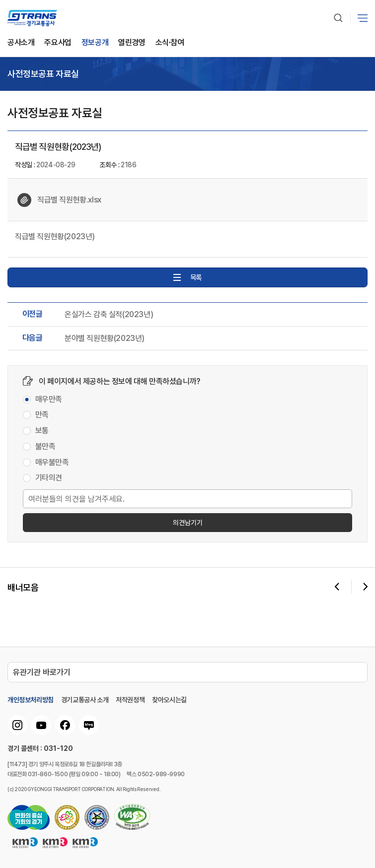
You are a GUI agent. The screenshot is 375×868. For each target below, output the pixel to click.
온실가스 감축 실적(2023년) (109, 315)
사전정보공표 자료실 (43, 74)
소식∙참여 (170, 43)
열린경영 (132, 43)
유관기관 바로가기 (42, 672)
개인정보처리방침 (31, 700)
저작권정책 (130, 700)
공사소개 (21, 43)
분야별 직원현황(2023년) (105, 338)
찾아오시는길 (169, 700)
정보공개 (95, 43)
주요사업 (58, 43)
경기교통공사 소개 (85, 700)
